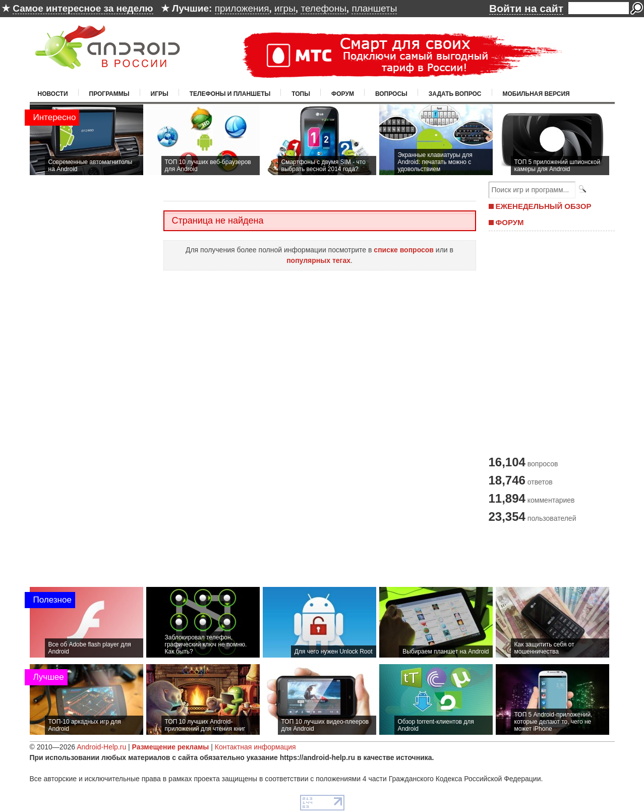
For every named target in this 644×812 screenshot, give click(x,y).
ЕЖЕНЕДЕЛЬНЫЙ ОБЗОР (544, 206)
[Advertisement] (549, 342)
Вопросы (391, 94)
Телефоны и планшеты (230, 94)
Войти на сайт (526, 8)
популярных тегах (318, 260)
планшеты (374, 8)
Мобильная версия (536, 94)
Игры (160, 94)
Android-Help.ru (101, 747)
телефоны (323, 8)
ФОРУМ (510, 222)
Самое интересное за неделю (83, 8)
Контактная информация (255, 747)
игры (285, 8)
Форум (343, 94)
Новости (53, 94)
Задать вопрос (455, 94)
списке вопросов (404, 250)
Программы (109, 94)
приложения (242, 8)
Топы (301, 94)
